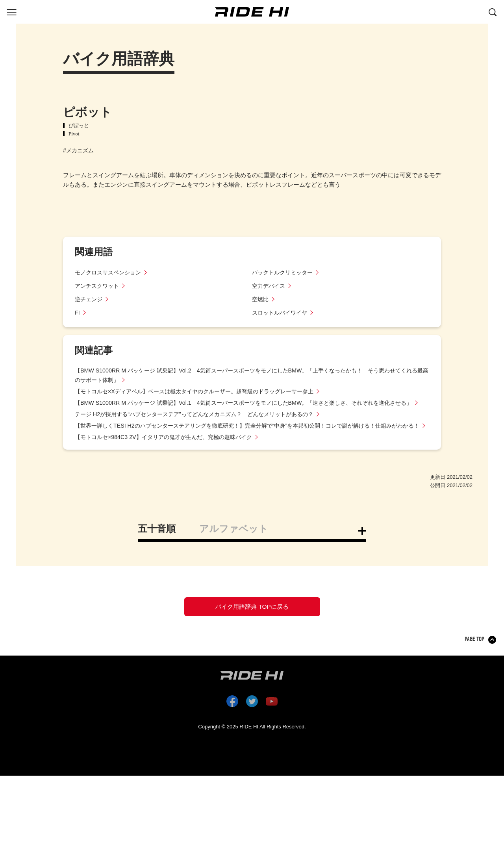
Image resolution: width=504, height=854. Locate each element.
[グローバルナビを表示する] (11, 11)
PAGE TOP (475, 663)
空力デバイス (270, 286)
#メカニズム (78, 150)
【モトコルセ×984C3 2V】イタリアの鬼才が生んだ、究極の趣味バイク (169, 456)
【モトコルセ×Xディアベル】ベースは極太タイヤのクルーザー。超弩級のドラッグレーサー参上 (203, 391)
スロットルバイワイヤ (282, 312)
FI (77, 312)
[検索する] (493, 11)
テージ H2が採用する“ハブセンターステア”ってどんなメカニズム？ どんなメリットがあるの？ (202, 423)
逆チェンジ (90, 299)
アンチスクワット (98, 286)
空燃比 (261, 299)
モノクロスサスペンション (110, 272)
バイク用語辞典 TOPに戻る (252, 628)
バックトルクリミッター (284, 272)
